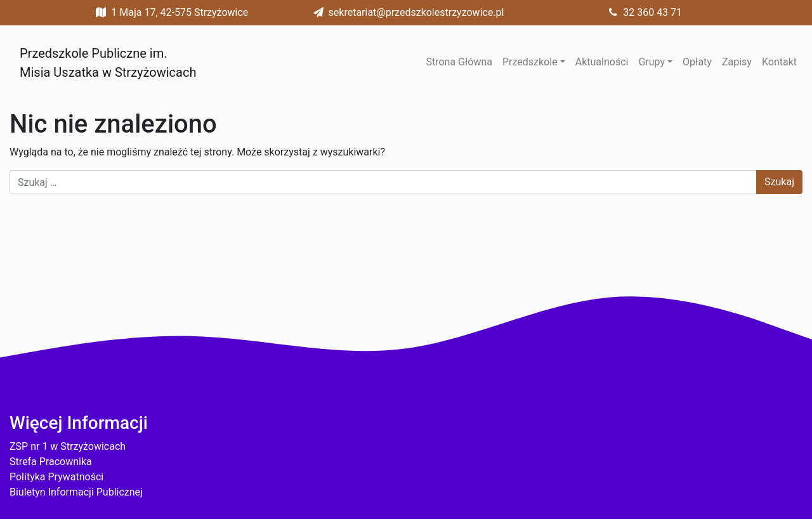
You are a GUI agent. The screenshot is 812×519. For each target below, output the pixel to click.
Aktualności (602, 62)
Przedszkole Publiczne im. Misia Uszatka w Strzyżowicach (108, 63)
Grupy (652, 62)
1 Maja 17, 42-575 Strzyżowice (169, 12)
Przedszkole (530, 62)
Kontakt (779, 62)
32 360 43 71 (642, 12)
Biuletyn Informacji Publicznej (76, 492)
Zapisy (737, 62)
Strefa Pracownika (51, 462)
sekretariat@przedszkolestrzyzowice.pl (406, 12)
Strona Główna (459, 62)
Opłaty (697, 62)
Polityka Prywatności (56, 477)
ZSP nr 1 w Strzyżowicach (68, 446)
